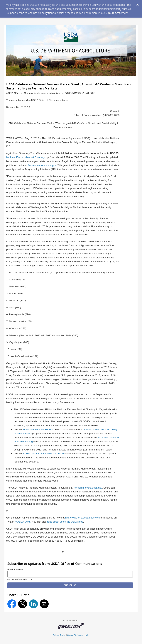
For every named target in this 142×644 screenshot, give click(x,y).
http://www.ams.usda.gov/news (83, 518)
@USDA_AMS (23, 522)
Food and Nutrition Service (38, 429)
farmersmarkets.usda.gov (42, 165)
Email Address (15, 570)
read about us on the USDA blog (65, 522)
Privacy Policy (59, 635)
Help (87, 635)
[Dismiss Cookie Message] (137, 4)
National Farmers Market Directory (25, 157)
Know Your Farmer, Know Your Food (44, 454)
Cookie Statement (117, 13)
